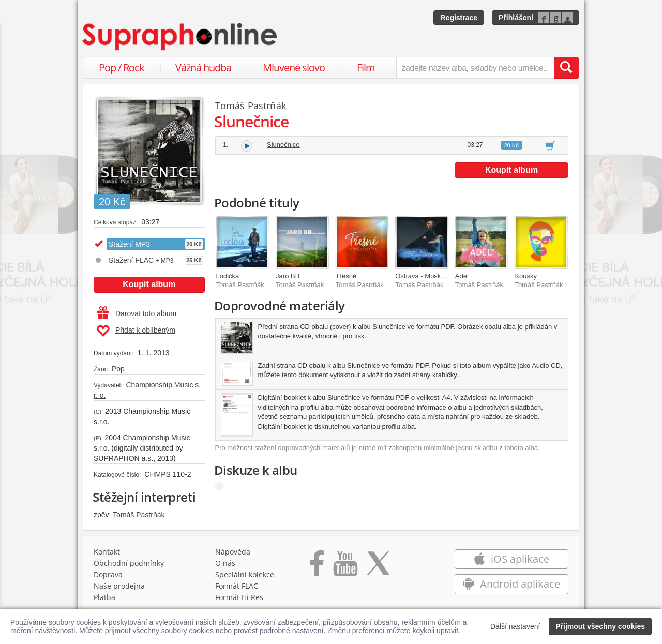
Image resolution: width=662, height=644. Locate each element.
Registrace (459, 18)
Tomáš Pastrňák (139, 515)
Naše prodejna (119, 586)
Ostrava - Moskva (422, 276)
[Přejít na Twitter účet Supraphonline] (378, 567)
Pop (118, 369)
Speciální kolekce (245, 574)
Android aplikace (511, 584)
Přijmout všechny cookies (600, 626)
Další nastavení (515, 626)
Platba (104, 597)
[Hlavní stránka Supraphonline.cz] (180, 37)
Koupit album (149, 284)
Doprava (108, 574)
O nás (225, 563)
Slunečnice (283, 145)
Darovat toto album (137, 313)
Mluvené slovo (294, 68)
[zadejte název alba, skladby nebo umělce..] (475, 68)
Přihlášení (516, 18)
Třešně (346, 276)
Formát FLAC (237, 586)
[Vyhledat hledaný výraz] (566, 68)
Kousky (526, 276)
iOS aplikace (511, 559)
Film (366, 68)
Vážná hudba (203, 68)
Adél (462, 276)
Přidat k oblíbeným (136, 331)
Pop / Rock (122, 68)
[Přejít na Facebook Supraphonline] (317, 567)
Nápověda (233, 552)
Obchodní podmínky (129, 563)
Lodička (228, 276)
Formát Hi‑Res (239, 597)
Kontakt (107, 552)
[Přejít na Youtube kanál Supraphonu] (345, 567)
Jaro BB (288, 276)
